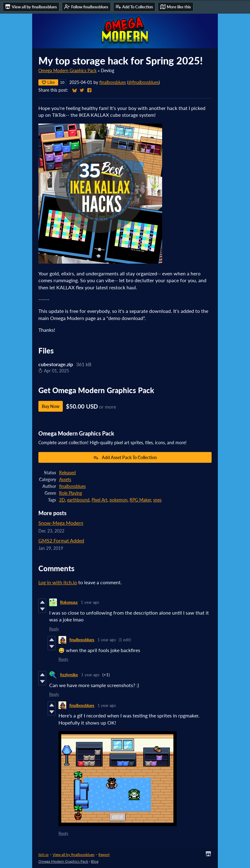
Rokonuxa (69, 602)
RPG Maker (140, 500)
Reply (54, 629)
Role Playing (71, 493)
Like (48, 82)
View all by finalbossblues (73, 855)
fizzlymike (69, 675)
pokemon (119, 500)
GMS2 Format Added (61, 540)
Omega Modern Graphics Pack (67, 71)
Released (67, 473)
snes (157, 500)
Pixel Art (99, 500)
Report (104, 855)
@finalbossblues (144, 82)
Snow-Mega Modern (61, 523)
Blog (95, 861)
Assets (65, 480)
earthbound (78, 500)
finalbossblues (113, 82)
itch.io (43, 855)
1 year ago (90, 602)
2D (62, 500)
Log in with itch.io (58, 582)
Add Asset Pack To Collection (125, 458)
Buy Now (51, 406)
